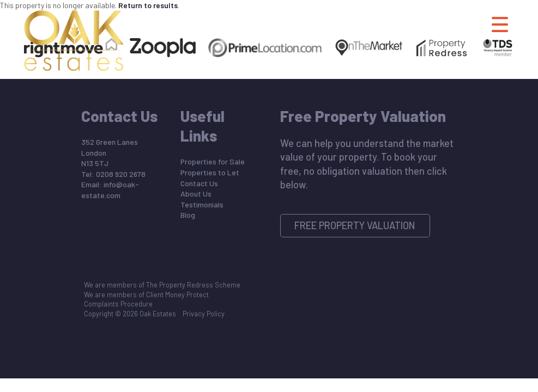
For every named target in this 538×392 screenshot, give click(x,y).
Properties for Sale (213, 161)
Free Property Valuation (355, 225)
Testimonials (202, 204)
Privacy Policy (204, 314)
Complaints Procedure (118, 304)
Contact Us (199, 183)
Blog (188, 215)
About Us (196, 194)
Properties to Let (210, 172)
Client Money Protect (177, 295)
